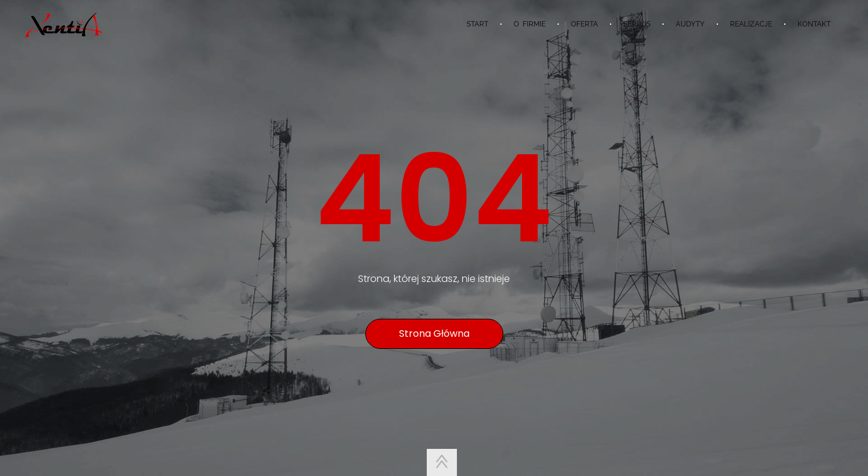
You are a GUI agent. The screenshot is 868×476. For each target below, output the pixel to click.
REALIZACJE (751, 24)
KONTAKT (814, 24)
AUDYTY (690, 24)
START (477, 24)
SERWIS (637, 24)
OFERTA (584, 24)
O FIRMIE (530, 24)
